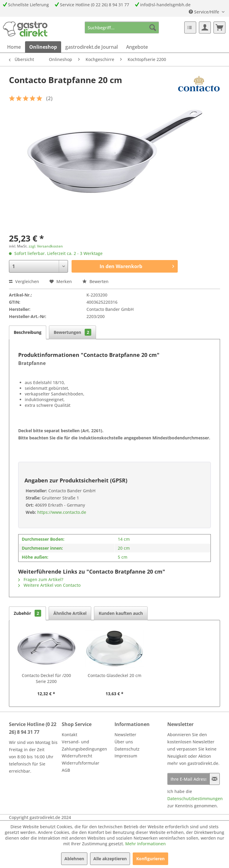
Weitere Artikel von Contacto (49, 585)
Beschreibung (28, 332)
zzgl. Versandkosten (46, 246)
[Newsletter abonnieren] (215, 779)
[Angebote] (137, 47)
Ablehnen (74, 859)
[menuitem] (122, 27)
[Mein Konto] (205, 27)
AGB (66, 770)
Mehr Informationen (146, 844)
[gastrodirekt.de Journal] (92, 47)
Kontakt (69, 735)
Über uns (124, 742)
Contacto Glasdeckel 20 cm (114, 675)
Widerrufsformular (81, 763)
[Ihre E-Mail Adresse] (188, 779)
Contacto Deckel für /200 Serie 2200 (46, 678)
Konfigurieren (150, 859)
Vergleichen (24, 281)
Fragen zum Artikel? (41, 579)
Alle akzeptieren (110, 859)
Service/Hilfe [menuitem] (205, 12)
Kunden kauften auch (121, 613)
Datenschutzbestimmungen (195, 799)
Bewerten (95, 281)
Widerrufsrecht (77, 756)
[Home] (14, 47)
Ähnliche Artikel (70, 613)
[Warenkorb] (219, 27)
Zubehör (27, 613)
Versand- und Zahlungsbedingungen (84, 745)
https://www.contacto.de (61, 512)
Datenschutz (127, 749)
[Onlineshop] (43, 47)
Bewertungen (72, 332)
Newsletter (125, 735)
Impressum (126, 756)
